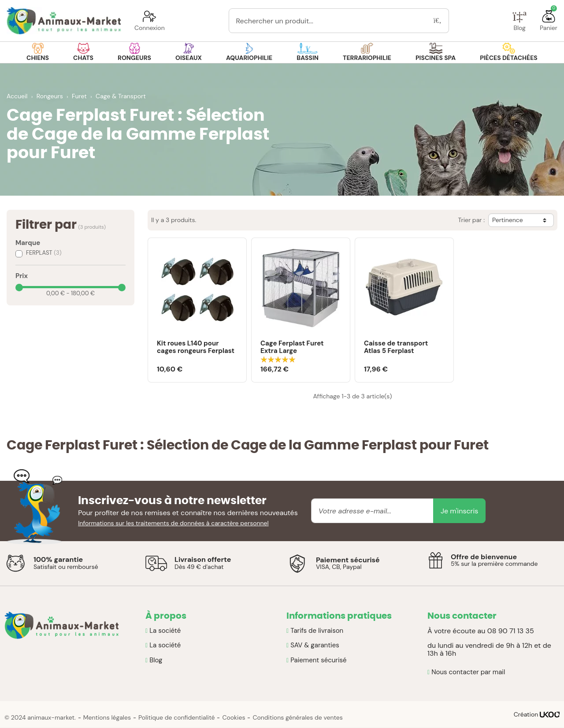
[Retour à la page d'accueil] (64, 21)
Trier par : (471, 220)
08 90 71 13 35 (511, 631)
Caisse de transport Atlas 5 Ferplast (396, 347)
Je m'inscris (459, 511)
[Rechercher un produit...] (328, 21)
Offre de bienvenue (484, 557)
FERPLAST (44, 253)
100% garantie (58, 559)
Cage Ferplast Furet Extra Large (292, 347)
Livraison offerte (203, 559)
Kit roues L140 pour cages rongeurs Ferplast (196, 347)
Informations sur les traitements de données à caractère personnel (173, 523)
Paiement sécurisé (348, 560)
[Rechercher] (438, 21)
